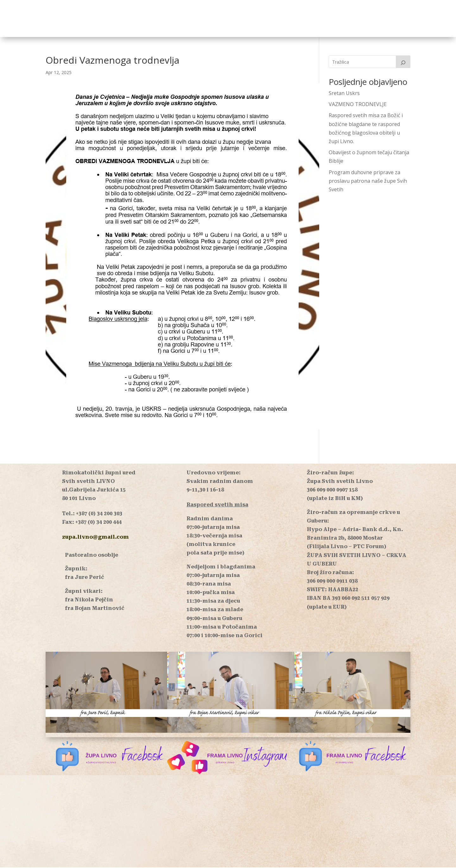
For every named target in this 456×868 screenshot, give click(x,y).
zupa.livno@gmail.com (95, 538)
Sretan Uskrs (344, 94)
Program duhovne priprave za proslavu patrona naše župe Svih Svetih (368, 181)
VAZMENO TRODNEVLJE (358, 105)
